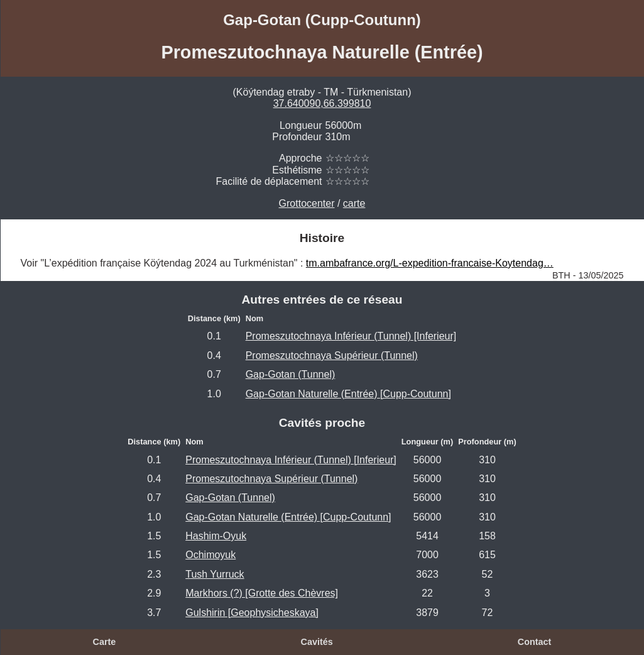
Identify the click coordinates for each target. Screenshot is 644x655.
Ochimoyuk (210, 555)
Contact (535, 642)
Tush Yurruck (215, 574)
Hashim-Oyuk (216, 536)
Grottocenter (307, 203)
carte (354, 203)
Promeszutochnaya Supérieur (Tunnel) (332, 355)
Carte (105, 642)
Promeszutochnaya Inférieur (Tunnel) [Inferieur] (351, 336)
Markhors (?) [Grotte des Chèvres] (262, 593)
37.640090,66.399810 (322, 103)
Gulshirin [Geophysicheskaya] (252, 613)
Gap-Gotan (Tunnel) (291, 374)
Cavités (317, 642)
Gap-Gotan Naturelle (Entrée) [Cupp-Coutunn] (348, 394)
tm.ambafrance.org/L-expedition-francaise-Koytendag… (430, 263)
